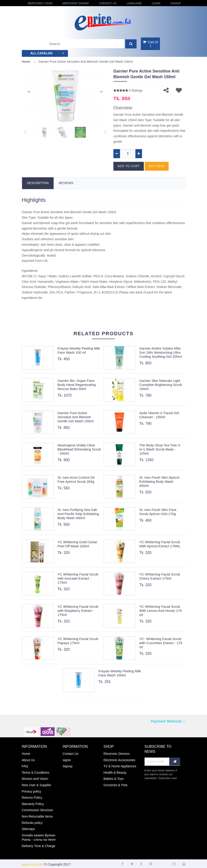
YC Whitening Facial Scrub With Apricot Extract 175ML (160, 544)
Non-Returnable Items (37, 816)
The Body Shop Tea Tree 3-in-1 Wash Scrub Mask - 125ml (160, 449)
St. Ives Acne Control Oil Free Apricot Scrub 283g (76, 479)
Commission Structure (37, 810)
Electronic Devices (117, 754)
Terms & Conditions (36, 773)
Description (38, 183)
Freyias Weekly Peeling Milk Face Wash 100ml (120, 673)
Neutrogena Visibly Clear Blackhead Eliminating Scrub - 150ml (79, 449)
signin (67, 760)
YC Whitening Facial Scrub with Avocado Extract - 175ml (78, 578)
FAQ (25, 766)
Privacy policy (32, 791)
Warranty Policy (33, 804)
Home (26, 62)
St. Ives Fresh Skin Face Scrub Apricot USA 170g (158, 512)
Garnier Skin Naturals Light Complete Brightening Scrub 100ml (161, 385)
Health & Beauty (115, 773)
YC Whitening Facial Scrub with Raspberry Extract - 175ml (78, 611)
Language (134, 3)
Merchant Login (40, 3)
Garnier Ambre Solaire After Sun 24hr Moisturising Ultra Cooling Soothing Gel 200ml (161, 352)
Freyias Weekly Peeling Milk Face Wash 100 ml (79, 350)
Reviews (66, 183)
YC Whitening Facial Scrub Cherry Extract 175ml (160, 576)
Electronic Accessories (120, 760)
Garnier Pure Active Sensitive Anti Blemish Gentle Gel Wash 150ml (76, 417)
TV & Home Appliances (120, 766)
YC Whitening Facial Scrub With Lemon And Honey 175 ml (161, 611)
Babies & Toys (114, 779)
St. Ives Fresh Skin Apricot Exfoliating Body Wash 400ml (159, 482)
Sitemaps (28, 829)
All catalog (42, 53)
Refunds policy (32, 823)
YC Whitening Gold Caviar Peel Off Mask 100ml (77, 544)
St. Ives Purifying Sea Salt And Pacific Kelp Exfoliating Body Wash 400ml (78, 514)
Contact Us (108, 3)
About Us (28, 760)
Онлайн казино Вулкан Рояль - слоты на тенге (39, 838)
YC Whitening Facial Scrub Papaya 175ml (78, 641)
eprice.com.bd (32, 864)
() (150, 44)
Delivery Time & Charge (39, 846)
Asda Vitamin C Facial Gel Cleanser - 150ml (159, 415)
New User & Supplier (37, 785)
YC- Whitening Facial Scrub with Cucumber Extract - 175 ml (161, 643)
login (156, 3)
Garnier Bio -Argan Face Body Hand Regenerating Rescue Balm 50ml (77, 385)
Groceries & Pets (116, 785)
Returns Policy (32, 798)
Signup (175, 3)
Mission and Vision (35, 779)
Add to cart (129, 166)
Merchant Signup (76, 3)
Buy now (157, 166)
